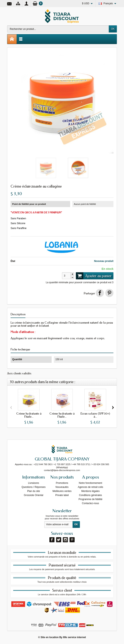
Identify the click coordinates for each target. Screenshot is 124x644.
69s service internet (74, 637)
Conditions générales (91, 495)
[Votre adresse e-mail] (59, 525)
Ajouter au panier (94, 276)
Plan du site (34, 491)
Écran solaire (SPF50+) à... (95, 415)
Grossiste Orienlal (33, 495)
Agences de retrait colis (91, 487)
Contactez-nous (90, 503)
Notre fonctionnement (91, 483)
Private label (62, 495)
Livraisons (34, 483)
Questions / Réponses (34, 487)
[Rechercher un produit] (58, 29)
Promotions (62, 483)
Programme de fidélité (90, 499)
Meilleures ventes (62, 491)
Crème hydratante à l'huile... (29, 415)
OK (113, 29)
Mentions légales (90, 491)
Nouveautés (62, 487)
